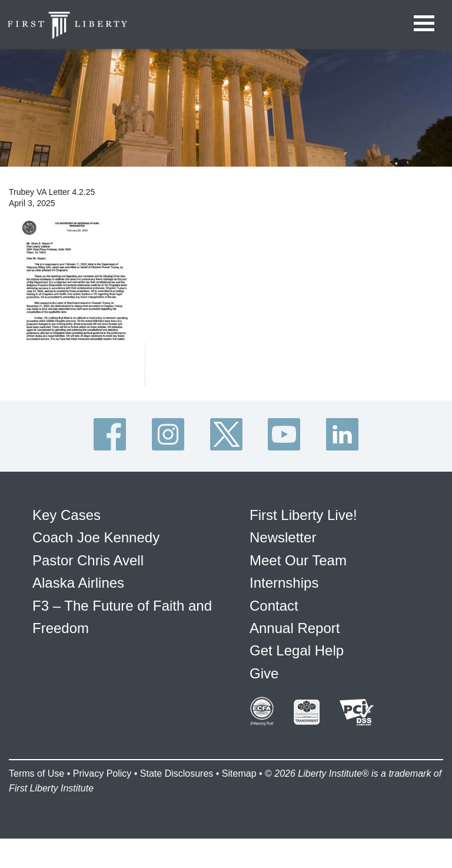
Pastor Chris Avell (88, 560)
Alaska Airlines (78, 583)
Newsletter (283, 537)
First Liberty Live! (303, 515)
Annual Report (295, 628)
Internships (284, 583)
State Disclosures (177, 773)
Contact (274, 606)
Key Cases (67, 515)
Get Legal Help (297, 650)
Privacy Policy (102, 773)
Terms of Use (36, 773)
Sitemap (239, 773)
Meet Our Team (298, 560)
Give (264, 673)
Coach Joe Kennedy (96, 537)
